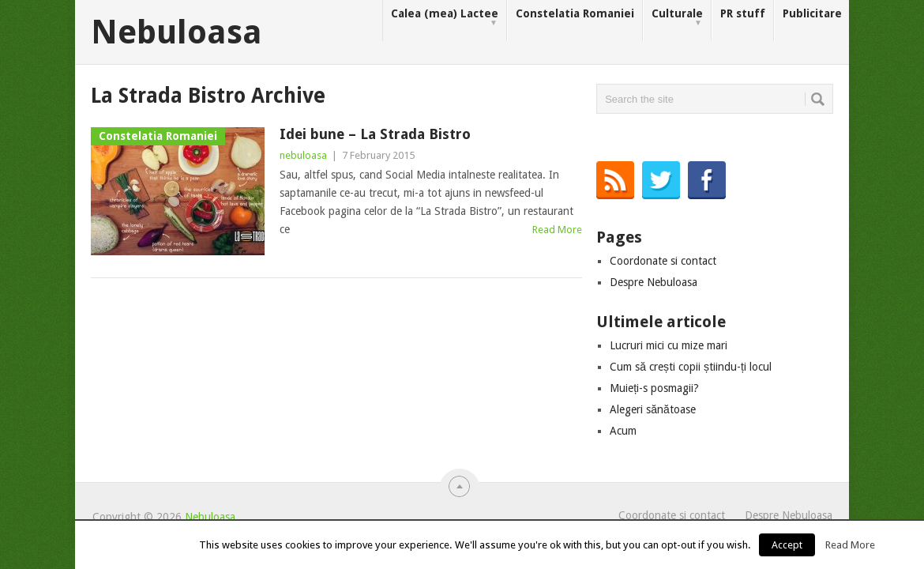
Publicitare (812, 13)
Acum (623, 431)
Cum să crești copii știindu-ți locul (691, 367)
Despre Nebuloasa (654, 282)
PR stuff (743, 13)
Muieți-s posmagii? (654, 388)
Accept (787, 545)
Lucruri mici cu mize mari (669, 345)
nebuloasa (303, 155)
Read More (557, 230)
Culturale (677, 18)
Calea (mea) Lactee (445, 18)
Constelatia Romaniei (575, 13)
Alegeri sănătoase (653, 409)
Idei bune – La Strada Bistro (375, 134)
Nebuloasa (177, 32)
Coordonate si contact (663, 261)
